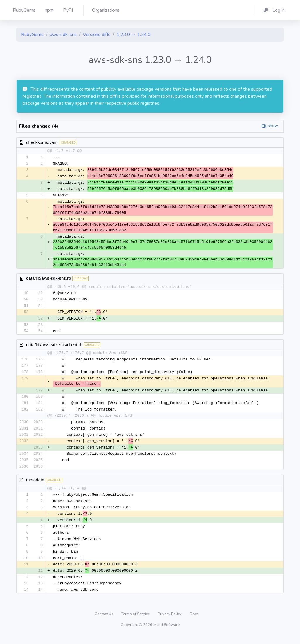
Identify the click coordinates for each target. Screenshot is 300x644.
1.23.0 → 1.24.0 (134, 35)
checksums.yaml (42, 142)
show (273, 126)
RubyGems (32, 35)
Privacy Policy (170, 622)
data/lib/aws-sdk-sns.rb (48, 280)
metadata (35, 485)
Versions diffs (97, 35)
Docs (194, 622)
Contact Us (104, 622)
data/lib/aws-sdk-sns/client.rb (54, 347)
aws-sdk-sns (63, 35)
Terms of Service (136, 622)
